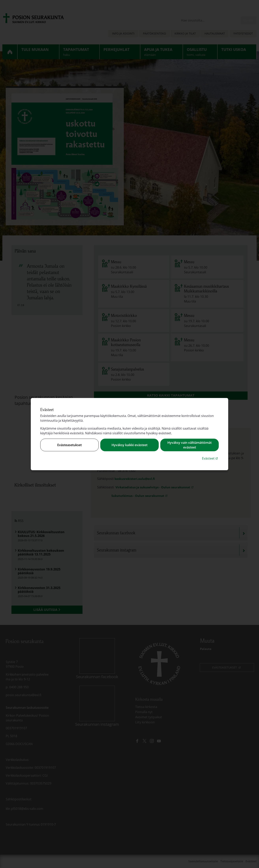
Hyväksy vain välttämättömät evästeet (190, 445)
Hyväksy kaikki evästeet (129, 445)
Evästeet (210, 458)
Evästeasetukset (69, 445)
